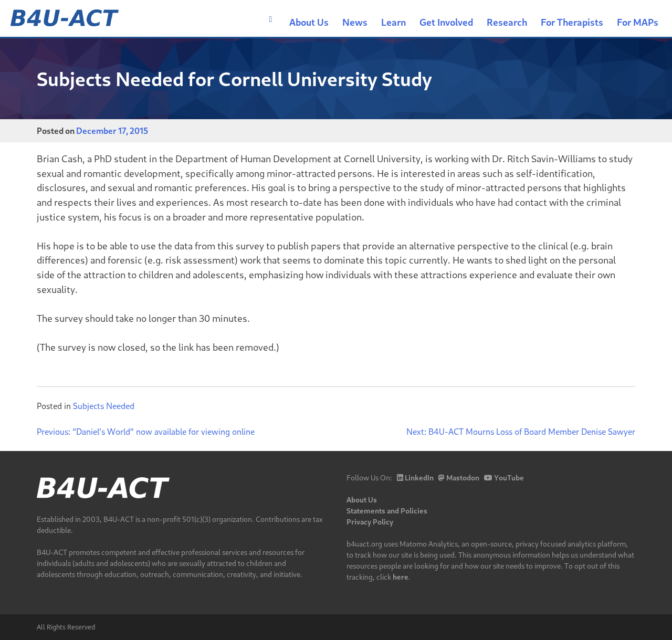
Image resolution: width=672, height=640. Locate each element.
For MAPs (638, 22)
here (401, 577)
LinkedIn (415, 478)
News (355, 22)
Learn (393, 22)
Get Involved (446, 22)
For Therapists (572, 22)
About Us (309, 22)
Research (507, 22)
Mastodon (459, 478)
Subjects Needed (104, 406)
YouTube (504, 478)
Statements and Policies (387, 511)
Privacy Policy (370, 522)
